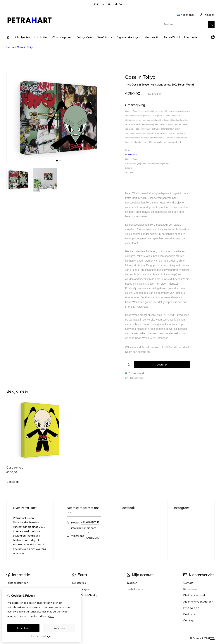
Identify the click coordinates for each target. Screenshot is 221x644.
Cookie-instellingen (42, 636)
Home (10, 47)
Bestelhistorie (135, 589)
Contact (188, 583)
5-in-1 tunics (105, 37)
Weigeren (59, 628)
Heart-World (172, 37)
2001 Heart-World (183, 85)
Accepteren (24, 628)
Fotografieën (85, 37)
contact (142, 352)
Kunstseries (79, 583)
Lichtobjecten (22, 37)
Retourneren (191, 589)
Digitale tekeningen (128, 37)
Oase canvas (15, 468)
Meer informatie (159, 338)
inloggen (207, 15)
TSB (212, 638)
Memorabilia (152, 37)
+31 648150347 (90, 522)
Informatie (191, 37)
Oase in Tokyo (26, 47)
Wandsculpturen (62, 37)
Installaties (41, 37)
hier (52, 616)
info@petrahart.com (84, 528)
